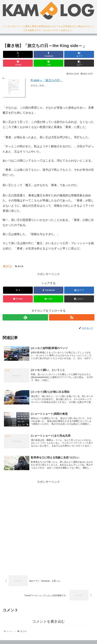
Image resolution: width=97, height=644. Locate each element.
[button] (79, 63)
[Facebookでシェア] (49, 54)
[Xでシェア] (18, 54)
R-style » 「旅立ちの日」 (47, 80)
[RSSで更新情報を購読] (72, 317)
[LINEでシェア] (49, 63)
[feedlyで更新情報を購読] (25, 317)
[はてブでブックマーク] (79, 54)
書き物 (8, 266)
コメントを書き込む (49, 623)
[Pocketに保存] (18, 63)
